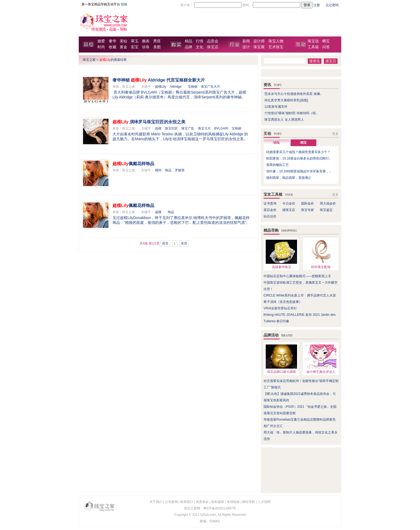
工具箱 (313, 47)
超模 (158, 128)
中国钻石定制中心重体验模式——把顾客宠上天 (297, 276)
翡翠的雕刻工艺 (277, 165)
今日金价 (289, 203)
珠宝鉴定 (326, 210)
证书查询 (270, 203)
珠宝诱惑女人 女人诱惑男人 (284, 120)
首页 (165, 243)
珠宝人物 (276, 41)
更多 (335, 134)
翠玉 (135, 41)
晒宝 (326, 41)
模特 (158, 170)
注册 (317, 5)
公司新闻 (171, 502)
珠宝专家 (307, 210)
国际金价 (307, 203)
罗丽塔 (180, 170)
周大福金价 (328, 203)
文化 (200, 47)
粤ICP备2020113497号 (220, 508)
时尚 (101, 47)
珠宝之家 (89, 60)
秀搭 (157, 41)
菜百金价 (270, 210)
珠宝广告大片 (211, 87)
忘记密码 (332, 5)
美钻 (123, 41)
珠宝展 (259, 47)
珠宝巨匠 (171, 128)
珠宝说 (313, 41)
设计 (246, 47)
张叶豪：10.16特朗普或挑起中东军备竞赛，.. (299, 171)
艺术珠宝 (276, 47)
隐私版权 (218, 502)
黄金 (123, 47)
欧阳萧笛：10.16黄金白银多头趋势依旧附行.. (299, 158)
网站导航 (249, 502)
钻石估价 (270, 216)
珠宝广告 (188, 128)
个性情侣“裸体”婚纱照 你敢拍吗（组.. (291, 113)
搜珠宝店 (289, 210)
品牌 (189, 47)
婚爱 (101, 41)
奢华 (112, 41)
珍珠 (146, 47)
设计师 (259, 41)
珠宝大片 (204, 128)
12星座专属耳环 (276, 107)
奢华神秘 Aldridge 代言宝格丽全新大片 (159, 80)
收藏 (112, 47)
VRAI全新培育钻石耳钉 (280, 308)
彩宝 (135, 47)
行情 (200, 41)
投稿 (124, 4)
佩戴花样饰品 (133, 164)
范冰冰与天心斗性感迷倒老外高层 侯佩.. (293, 94)
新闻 (246, 41)
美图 (157, 47)
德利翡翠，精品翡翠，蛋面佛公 (289, 178)
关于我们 (156, 502)
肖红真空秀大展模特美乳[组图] (286, 100)
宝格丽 (193, 87)
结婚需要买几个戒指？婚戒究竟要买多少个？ (298, 152)
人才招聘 (264, 502)
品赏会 (213, 41)
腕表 (146, 41)
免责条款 (202, 502)
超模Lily (161, 87)
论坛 (276, 143)
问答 (326, 47)
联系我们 (187, 502)
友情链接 (233, 502)
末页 (184, 243)
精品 (189, 41)
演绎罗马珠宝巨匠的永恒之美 (149, 122)
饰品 (168, 170)
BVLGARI (221, 128)
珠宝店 (213, 47)
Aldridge (175, 87)
